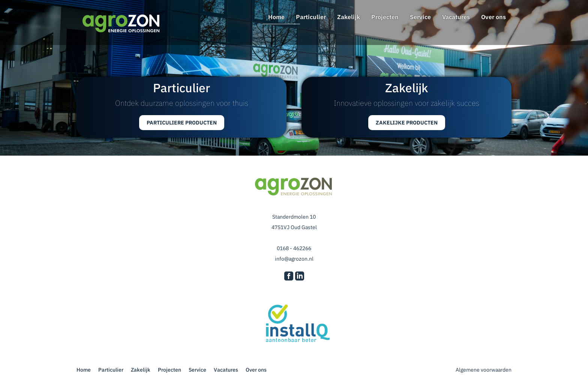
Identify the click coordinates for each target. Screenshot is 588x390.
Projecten (385, 17)
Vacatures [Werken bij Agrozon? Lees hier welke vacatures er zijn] (456, 17)
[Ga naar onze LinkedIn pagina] (300, 277)
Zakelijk (349, 17)
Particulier (311, 17)
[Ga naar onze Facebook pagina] (289, 277)
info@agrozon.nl (294, 259)
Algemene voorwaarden (483, 370)
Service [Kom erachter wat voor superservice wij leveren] (420, 17)
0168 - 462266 (294, 248)
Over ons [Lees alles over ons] (493, 17)
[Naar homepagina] (121, 24)
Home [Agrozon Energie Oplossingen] (276, 17)
